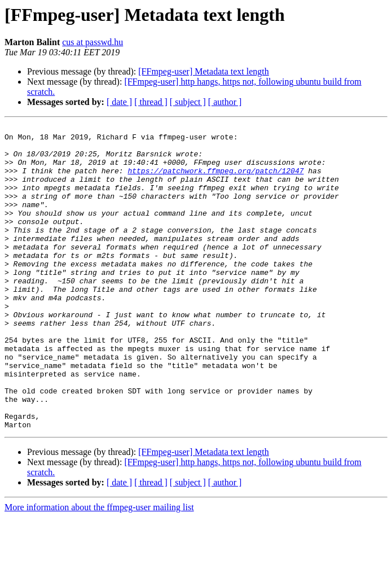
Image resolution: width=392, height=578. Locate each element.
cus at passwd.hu (93, 42)
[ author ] (225, 102)
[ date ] (119, 102)
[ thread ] (151, 102)
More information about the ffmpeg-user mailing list (99, 568)
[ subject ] (188, 102)
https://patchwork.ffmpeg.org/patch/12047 (215, 181)
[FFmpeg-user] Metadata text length (204, 71)
